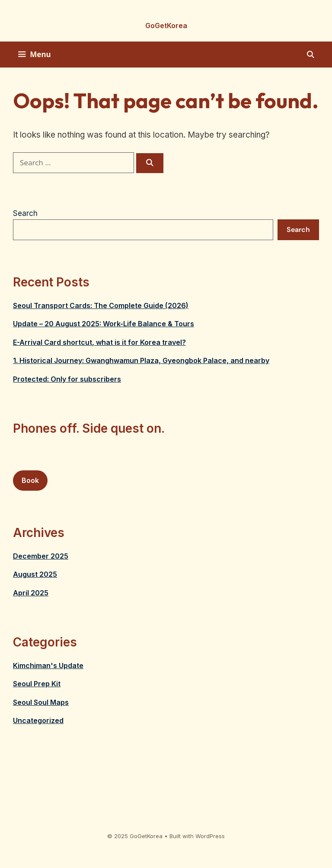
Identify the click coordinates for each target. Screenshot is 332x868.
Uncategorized (38, 720)
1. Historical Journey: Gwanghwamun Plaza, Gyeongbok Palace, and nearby (141, 360)
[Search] (150, 163)
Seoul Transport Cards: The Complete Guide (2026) (101, 305)
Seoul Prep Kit (37, 684)
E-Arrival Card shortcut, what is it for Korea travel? (99, 342)
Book (30, 480)
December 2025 (41, 556)
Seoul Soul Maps (41, 702)
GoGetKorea (166, 26)
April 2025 (31, 593)
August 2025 (35, 574)
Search (25, 213)
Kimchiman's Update (48, 665)
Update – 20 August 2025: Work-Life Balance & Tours (104, 324)
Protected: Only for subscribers (67, 379)
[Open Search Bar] (310, 55)
